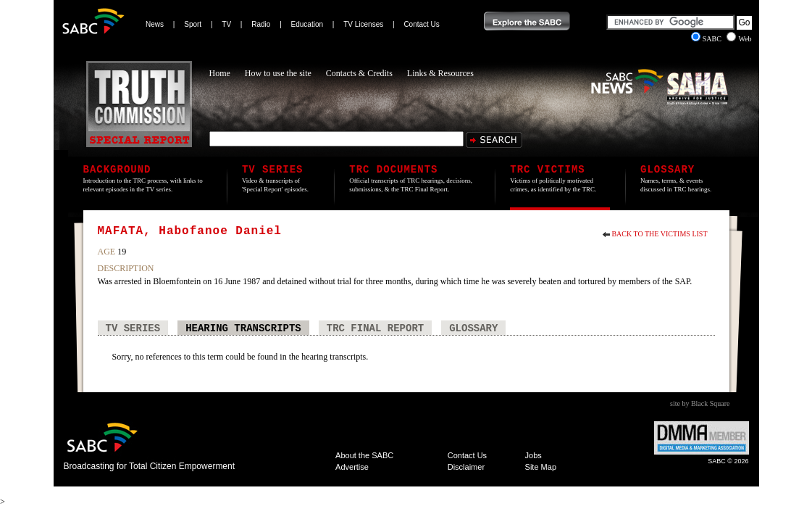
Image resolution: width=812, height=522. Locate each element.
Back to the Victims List (659, 234)
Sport (193, 24)
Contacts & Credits (359, 73)
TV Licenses (363, 24)
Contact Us (421, 24)
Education (307, 24)
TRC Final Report (375, 328)
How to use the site (278, 73)
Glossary (473, 328)
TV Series (133, 328)
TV (226, 24)
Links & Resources (440, 73)
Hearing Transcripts (243, 328)
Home (220, 73)
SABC (707, 39)
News (155, 24)
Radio (261, 24)
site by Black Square (700, 403)
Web (739, 39)
